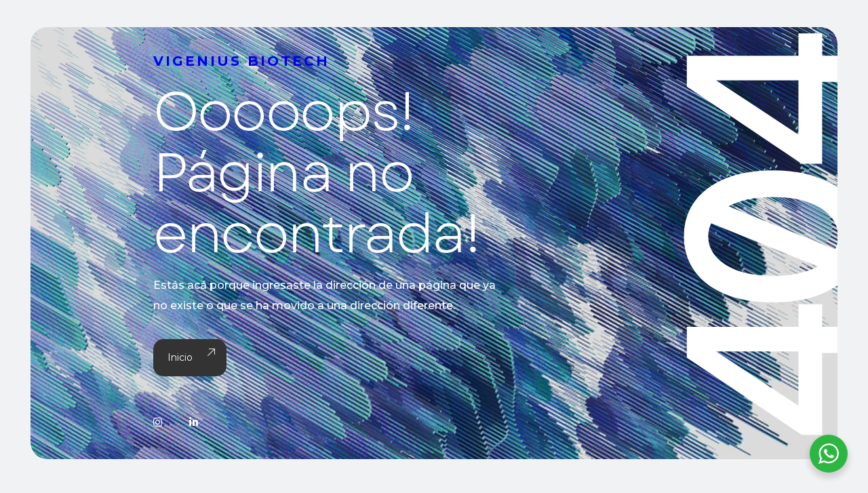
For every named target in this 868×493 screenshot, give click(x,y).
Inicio (190, 358)
